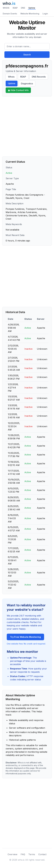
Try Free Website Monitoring (25, 637)
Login (45, 14)
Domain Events (10, 14)
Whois (11, 77)
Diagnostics (27, 84)
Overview (12, 854)
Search (27, 55)
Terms (32, 854)
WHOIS (6, 8)
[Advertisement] (27, 126)
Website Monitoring (30, 14)
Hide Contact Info (18, 90)
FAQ (23, 854)
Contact (42, 854)
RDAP (15, 8)
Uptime (32, 8)
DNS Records (39, 77)
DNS (23, 8)
